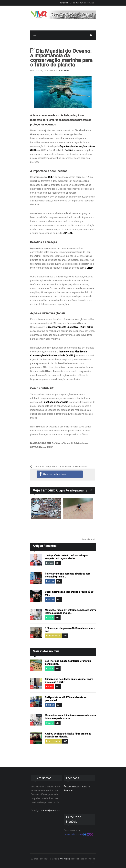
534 (59, 705)
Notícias (50, 581)
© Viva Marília (64, 859)
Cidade (49, 618)
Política (50, 563)
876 (58, 669)
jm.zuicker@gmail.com (49, 810)
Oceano (69, 150)
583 (58, 687)
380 (65, 636)
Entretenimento (53, 636)
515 (58, 618)
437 (65, 741)
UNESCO (69, 233)
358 (58, 563)
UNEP (51, 177)
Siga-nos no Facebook (55, 474)
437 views (64, 71)
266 (59, 581)
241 (59, 599)
